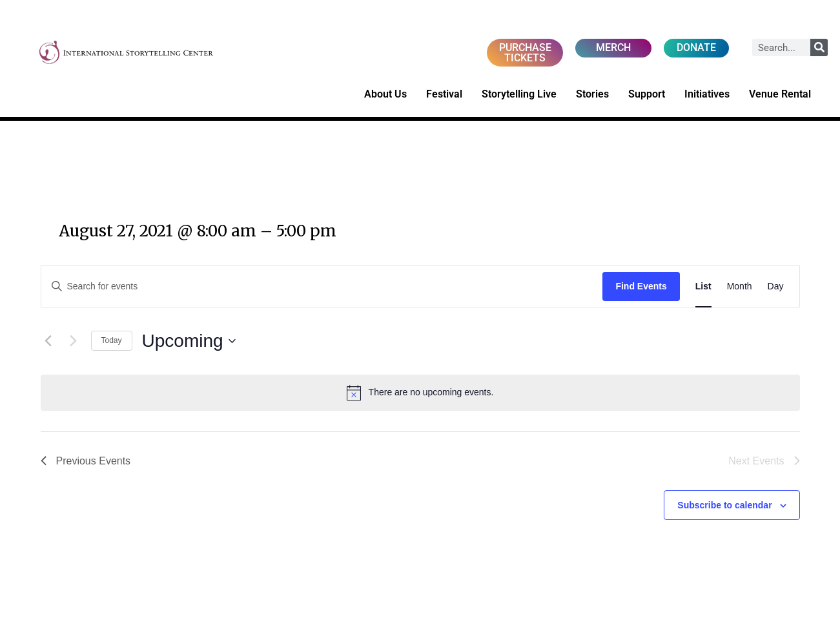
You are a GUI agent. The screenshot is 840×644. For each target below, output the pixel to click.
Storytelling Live (519, 94)
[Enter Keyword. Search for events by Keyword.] (322, 286)
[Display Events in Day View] (776, 286)
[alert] (420, 393)
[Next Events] (74, 341)
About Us (385, 94)
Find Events (641, 286)
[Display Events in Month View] (740, 286)
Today (112, 341)
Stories (592, 94)
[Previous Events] (48, 341)
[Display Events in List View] (703, 286)
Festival (444, 94)
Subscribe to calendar (724, 505)
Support (647, 94)
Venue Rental (780, 94)
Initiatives (707, 94)
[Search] (819, 47)
